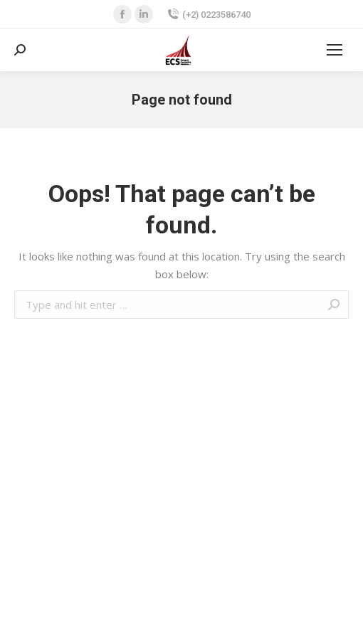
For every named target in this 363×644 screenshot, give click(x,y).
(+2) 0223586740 (209, 14)
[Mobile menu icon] (335, 50)
